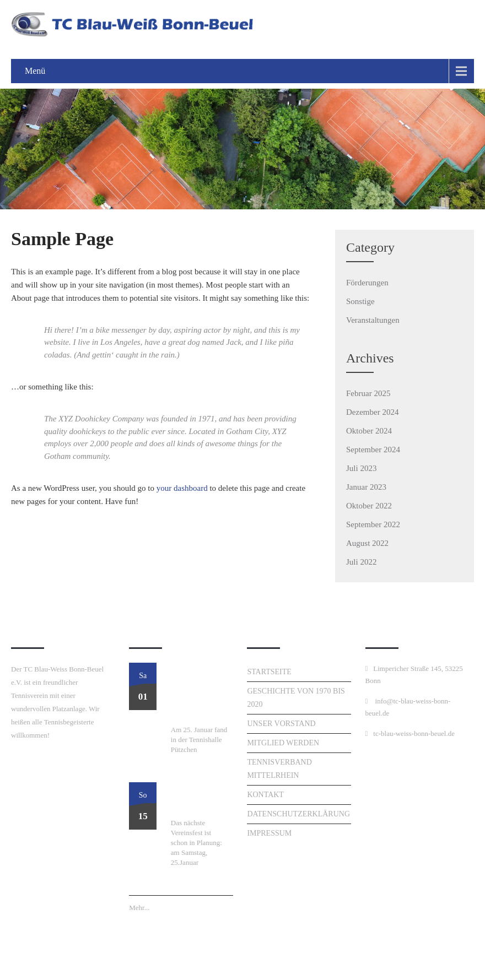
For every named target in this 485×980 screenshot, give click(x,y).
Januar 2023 (366, 487)
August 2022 (367, 543)
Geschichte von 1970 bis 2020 (296, 698)
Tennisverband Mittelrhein (279, 769)
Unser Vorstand (281, 724)
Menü (35, 71)
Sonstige (360, 301)
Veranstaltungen (373, 320)
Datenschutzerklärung (298, 814)
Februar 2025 (368, 393)
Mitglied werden (283, 743)
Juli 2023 (361, 468)
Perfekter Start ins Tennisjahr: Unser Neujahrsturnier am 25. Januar (201, 693)
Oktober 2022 (369, 506)
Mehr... (139, 908)
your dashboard (182, 488)
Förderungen (367, 283)
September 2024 (373, 450)
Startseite (269, 672)
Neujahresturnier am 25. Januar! (199, 799)
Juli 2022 (361, 562)
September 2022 (373, 524)
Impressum (269, 833)
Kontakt (265, 795)
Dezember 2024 (372, 412)
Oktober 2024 (369, 431)
